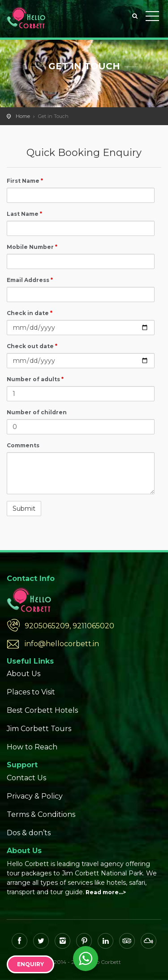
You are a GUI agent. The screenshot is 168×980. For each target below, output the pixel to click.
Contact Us (26, 778)
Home (23, 116)
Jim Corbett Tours (39, 729)
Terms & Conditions (41, 814)
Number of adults (35, 379)
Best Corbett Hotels (42, 710)
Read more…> (106, 892)
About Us (24, 674)
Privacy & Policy (35, 796)
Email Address (30, 280)
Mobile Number (32, 247)
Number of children (37, 412)
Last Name (24, 214)
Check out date (32, 346)
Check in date (30, 313)
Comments (23, 445)
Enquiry (30, 964)
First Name (25, 181)
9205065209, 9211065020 (69, 626)
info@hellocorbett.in (62, 644)
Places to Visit (31, 692)
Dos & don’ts (29, 833)
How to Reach (32, 747)
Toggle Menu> (152, 16)
